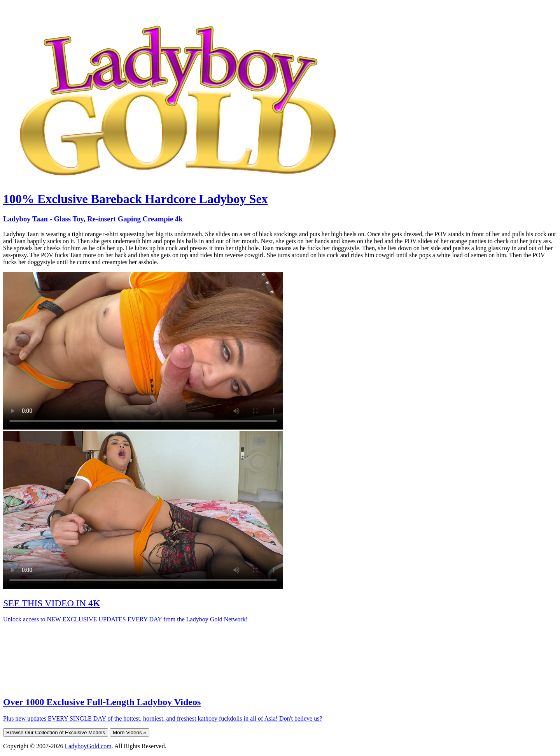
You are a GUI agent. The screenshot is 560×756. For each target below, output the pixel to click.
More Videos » (129, 732)
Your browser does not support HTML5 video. (143, 351)
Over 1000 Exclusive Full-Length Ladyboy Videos (102, 702)
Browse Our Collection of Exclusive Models (56, 732)
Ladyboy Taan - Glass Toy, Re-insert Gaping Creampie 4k (93, 219)
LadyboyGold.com (88, 746)
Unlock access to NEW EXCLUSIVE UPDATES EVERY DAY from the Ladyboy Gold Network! (125, 619)
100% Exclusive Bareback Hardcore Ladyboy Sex (136, 199)
